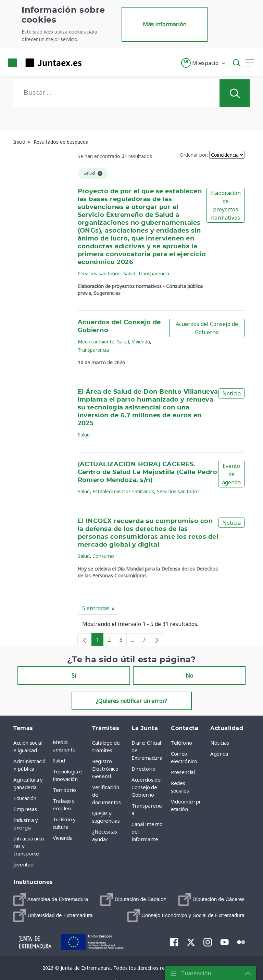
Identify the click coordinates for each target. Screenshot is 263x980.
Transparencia (154, 273)
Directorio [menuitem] (143, 769)
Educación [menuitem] (25, 798)
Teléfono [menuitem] (181, 743)
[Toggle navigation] (91, 63)
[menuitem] (51, 899)
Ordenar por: (194, 155)
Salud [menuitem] (59, 760)
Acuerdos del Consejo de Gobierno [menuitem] (147, 787)
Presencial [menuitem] (183, 772)
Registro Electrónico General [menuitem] (105, 769)
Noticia (231, 393)
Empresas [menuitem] (25, 809)
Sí (74, 676)
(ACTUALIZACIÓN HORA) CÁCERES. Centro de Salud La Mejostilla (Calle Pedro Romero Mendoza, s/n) (148, 472)
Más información (165, 24)
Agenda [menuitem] (219, 754)
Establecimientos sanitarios (123, 491)
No (189, 676)
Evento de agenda (231, 474)
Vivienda (141, 342)
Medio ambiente (96, 342)
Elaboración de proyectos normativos (226, 205)
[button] (204, 63)
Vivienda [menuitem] (62, 838)
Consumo (103, 556)
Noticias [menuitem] (220, 743)
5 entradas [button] (101, 610)
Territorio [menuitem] (64, 790)
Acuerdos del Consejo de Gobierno (207, 328)
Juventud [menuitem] (23, 864)
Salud (129, 273)
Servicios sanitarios (99, 273)
